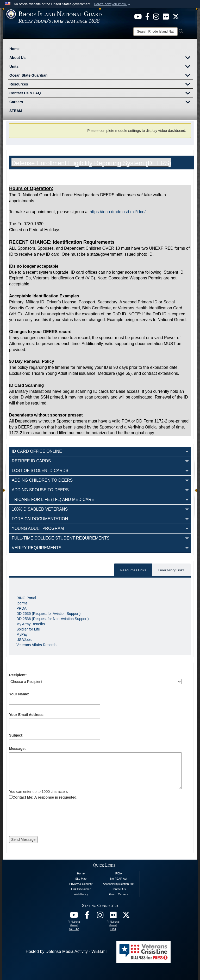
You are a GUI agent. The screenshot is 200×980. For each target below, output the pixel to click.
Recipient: (18, 675)
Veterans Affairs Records (36, 645)
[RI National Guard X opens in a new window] (126, 916)
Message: (17, 749)
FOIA (119, 873)
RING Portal (26, 598)
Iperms (22, 603)
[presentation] (49, 819)
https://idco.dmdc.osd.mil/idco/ (118, 212)
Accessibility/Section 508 (119, 884)
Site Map (81, 879)
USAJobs (24, 640)
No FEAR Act (119, 879)
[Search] (155, 32)
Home (14, 49)
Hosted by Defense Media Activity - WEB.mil (66, 951)
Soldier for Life (28, 629)
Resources (101, 85)
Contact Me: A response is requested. (45, 797)
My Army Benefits (31, 624)
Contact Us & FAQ (101, 94)
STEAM (16, 111)
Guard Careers (119, 894)
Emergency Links (171, 570)
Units (101, 67)
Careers (101, 102)
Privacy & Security (81, 884)
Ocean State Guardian (101, 76)
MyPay (22, 634)
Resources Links (133, 570)
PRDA (21, 608)
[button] (113, 4)
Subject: (16, 735)
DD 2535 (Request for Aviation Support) (48, 614)
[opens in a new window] (138, 16)
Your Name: (19, 694)
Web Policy (81, 894)
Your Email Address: (27, 715)
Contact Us (118, 889)
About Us (101, 58)
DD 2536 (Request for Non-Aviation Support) (53, 619)
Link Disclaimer (81, 889)
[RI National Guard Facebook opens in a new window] (87, 916)
